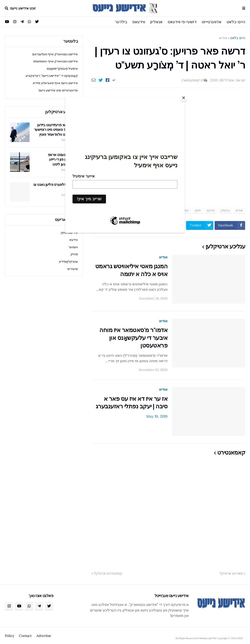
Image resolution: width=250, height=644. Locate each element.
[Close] (184, 98)
